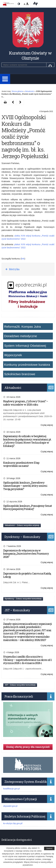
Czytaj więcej (47, 425)
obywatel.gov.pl (10, 806)
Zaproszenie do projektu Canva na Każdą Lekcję (27, 575)
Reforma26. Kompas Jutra (22, 327)
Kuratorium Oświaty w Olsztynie (30, 55)
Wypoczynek (13, 355)
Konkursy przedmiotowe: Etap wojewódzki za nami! (21, 464)
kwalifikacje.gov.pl (11, 789)
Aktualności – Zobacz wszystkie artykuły (22, 525)
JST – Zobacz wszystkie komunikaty (20, 685)
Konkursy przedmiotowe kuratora (27, 365)
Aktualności (29, 91)
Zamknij (49, 848)
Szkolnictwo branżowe (20, 374)
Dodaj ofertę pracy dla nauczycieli (28, 747)
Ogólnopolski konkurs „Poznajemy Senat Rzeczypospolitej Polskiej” (27, 507)
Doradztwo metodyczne (21, 336)
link (23, 259)
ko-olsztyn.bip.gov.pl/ (13, 823)
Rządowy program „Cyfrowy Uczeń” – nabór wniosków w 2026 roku (26, 403)
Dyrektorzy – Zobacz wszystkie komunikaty (23, 599)
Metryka (14, 269)
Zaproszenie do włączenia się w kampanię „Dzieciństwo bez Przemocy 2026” (26, 554)
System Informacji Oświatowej (25, 346)
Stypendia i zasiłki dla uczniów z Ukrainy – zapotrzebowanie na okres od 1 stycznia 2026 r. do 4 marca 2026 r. (27, 660)
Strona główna (17, 91)
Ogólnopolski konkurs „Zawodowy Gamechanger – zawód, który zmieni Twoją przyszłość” (25, 486)
